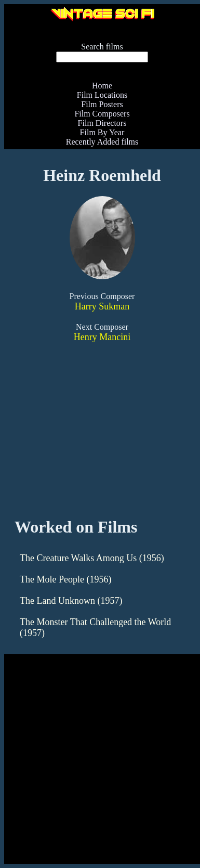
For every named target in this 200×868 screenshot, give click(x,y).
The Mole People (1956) (65, 579)
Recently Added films (102, 142)
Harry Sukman (102, 306)
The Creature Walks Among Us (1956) (92, 558)
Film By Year (102, 132)
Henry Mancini (102, 337)
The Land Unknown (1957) (71, 601)
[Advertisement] (98, 764)
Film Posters (102, 104)
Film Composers (102, 114)
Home (102, 86)
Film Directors (102, 123)
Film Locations (102, 95)
